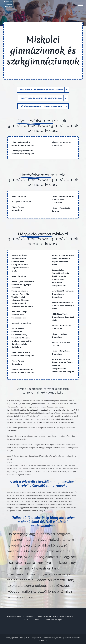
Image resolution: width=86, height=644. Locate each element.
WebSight (43, 640)
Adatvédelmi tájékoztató (53, 638)
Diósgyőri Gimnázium (21, 202)
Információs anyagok (53, 620)
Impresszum (37, 638)
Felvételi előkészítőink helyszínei (20, 616)
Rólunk (37, 620)
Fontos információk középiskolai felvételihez (56, 616)
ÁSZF (28, 638)
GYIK (26, 620)
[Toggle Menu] (80, 4)
